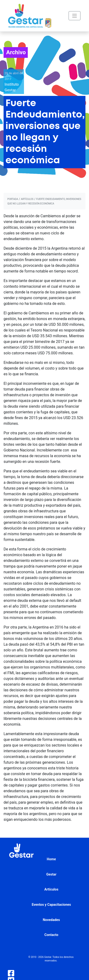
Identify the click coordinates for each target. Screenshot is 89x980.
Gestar (51, 874)
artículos (27, 199)
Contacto (51, 935)
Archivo (16, 52)
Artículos (51, 889)
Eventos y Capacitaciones (51, 905)
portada (13, 199)
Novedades (51, 920)
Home (51, 859)
